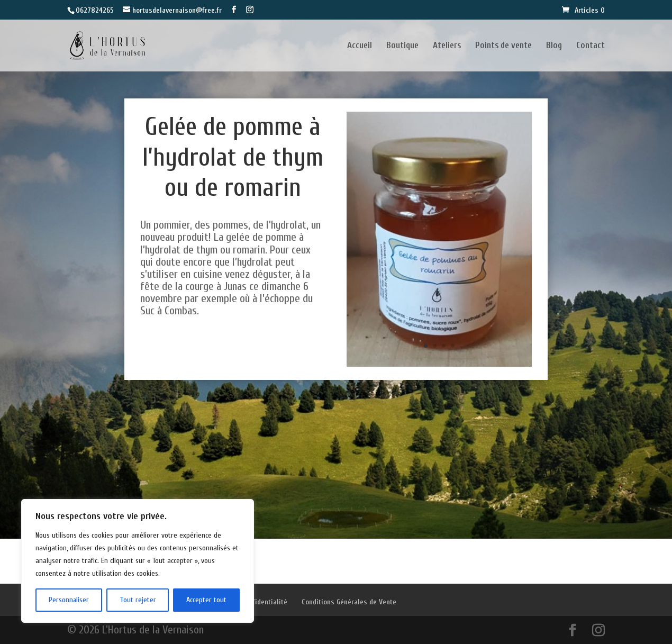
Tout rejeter (138, 600)
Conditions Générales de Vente (349, 602)
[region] (138, 561)
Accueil (360, 46)
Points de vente (503, 46)
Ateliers (447, 46)
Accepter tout (206, 600)
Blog (554, 46)
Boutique (402, 46)
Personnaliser (69, 600)
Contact (591, 46)
